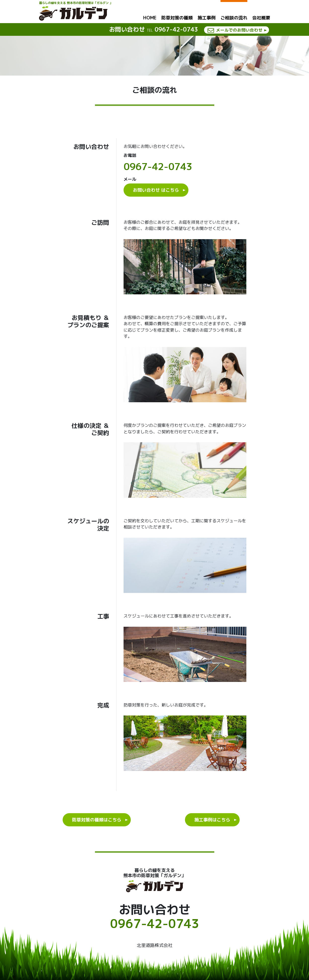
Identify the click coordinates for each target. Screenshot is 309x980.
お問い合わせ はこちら (156, 190)
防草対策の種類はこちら (97, 820)
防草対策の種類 (177, 18)
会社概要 (261, 18)
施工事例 (207, 18)
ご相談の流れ (234, 18)
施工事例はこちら (212, 820)
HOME (150, 18)
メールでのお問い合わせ (238, 30)
